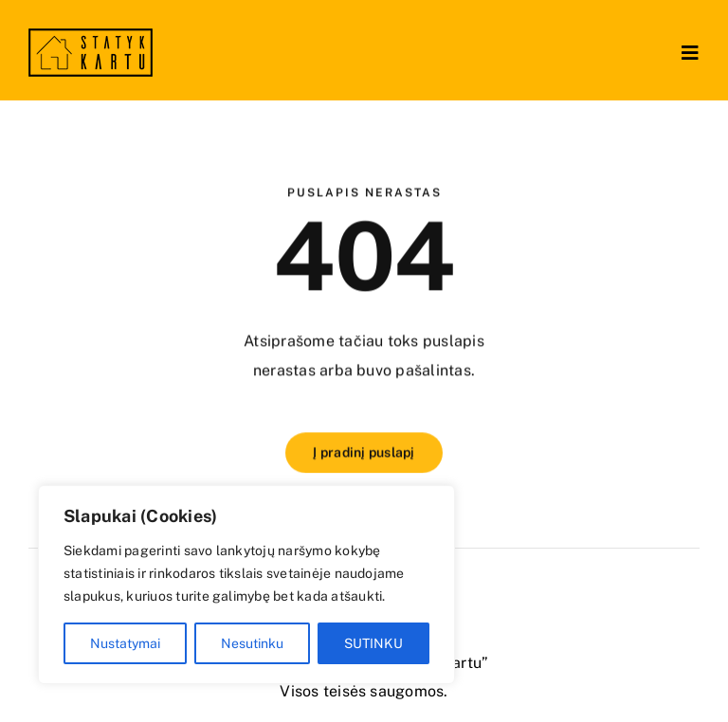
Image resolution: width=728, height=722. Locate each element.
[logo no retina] (91, 36)
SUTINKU (373, 643)
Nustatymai (125, 643)
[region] (246, 585)
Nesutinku (252, 643)
